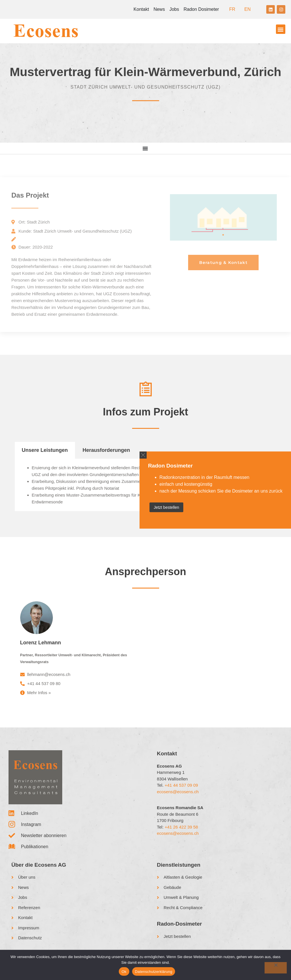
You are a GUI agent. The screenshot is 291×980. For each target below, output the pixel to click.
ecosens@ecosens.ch (178, 792)
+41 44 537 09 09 (181, 785)
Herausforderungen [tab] (106, 450)
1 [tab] (223, 235)
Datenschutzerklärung (154, 972)
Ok (124, 972)
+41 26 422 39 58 (181, 827)
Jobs (174, 9)
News (159, 9)
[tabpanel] (223, 217)
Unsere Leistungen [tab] (45, 450)
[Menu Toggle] (145, 148)
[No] (276, 968)
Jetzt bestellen (167, 507)
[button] (281, 29)
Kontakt (141, 9)
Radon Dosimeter (201, 9)
